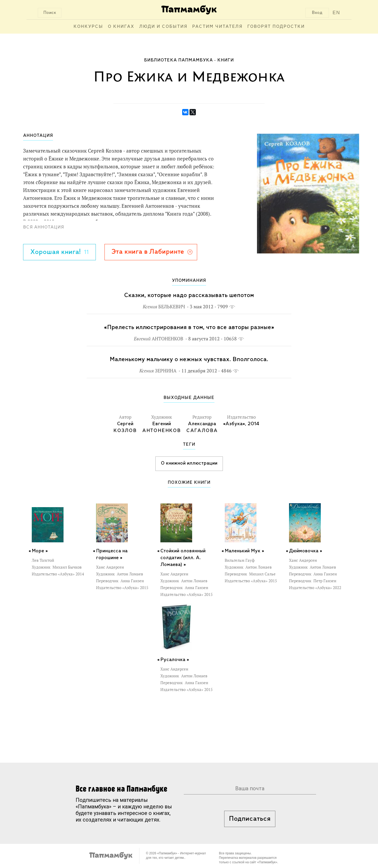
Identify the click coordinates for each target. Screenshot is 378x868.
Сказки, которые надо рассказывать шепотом (189, 295)
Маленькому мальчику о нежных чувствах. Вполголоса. (189, 359)
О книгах (121, 27)
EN (336, 13)
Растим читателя (217, 27)
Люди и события (163, 27)
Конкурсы (88, 27)
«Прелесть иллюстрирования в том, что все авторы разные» (189, 327)
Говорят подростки (276, 27)
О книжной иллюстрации (189, 463)
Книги (226, 60)
